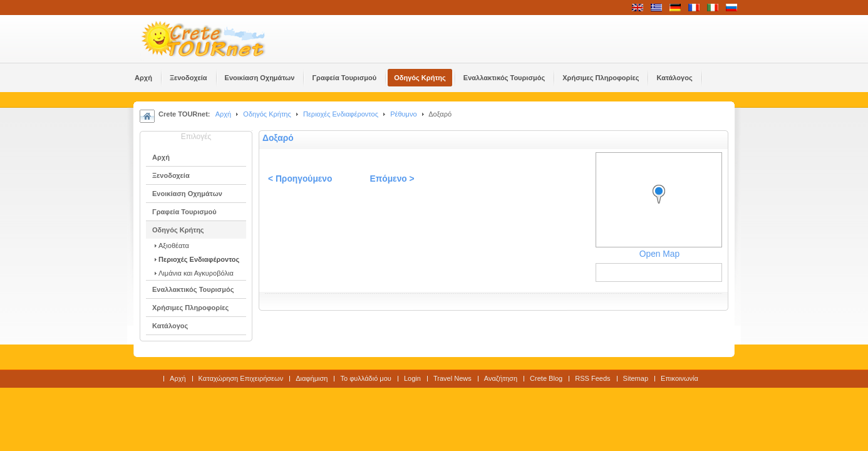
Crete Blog (546, 378)
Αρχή (224, 114)
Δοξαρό (278, 138)
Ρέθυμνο (403, 114)
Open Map (659, 254)
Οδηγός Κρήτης (267, 114)
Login (412, 378)
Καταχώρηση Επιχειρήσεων (241, 378)
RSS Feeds (592, 378)
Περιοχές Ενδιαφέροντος (341, 114)
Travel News (452, 378)
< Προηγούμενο (300, 179)
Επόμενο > (392, 179)
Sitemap (636, 378)
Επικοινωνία (679, 378)
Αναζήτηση (501, 378)
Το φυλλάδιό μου (365, 378)
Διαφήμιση (312, 378)
